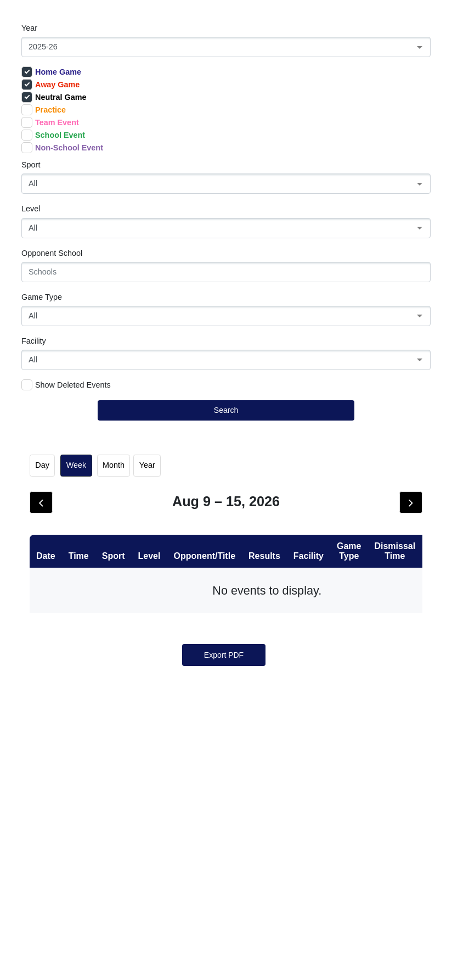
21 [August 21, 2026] (337, 735)
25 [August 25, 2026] (171, 798)
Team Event (50, 122)
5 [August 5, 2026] (226, 610)
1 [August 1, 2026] (393, 547)
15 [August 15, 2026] (393, 673)
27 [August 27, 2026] (281, 798)
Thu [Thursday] (282, 529)
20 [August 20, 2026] (281, 735)
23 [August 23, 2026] (59, 798)
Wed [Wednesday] (226, 529)
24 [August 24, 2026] (115, 798)
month (114, 465)
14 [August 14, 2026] (337, 673)
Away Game (50, 85)
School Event (53, 135)
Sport (31, 165)
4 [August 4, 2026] (171, 610)
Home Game (51, 72)
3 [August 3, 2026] (115, 610)
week (77, 465)
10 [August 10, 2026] (115, 673)
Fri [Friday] (337, 529)
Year (29, 28)
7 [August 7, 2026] (337, 610)
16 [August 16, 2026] (59, 735)
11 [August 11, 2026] (171, 673)
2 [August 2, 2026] (59, 610)
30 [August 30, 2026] (59, 860)
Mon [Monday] (115, 529)
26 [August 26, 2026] (226, 798)
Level (31, 209)
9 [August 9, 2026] (59, 673)
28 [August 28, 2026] (337, 798)
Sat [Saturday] (393, 529)
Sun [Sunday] (59, 529)
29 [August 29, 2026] (393, 798)
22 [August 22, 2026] (393, 735)
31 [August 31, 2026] (115, 860)
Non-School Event (62, 148)
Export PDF (224, 948)
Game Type (42, 297)
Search (226, 410)
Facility (34, 341)
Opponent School (52, 253)
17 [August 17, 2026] (115, 735)
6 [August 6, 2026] (281, 610)
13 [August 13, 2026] (281, 673)
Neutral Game (54, 97)
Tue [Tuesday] (170, 529)
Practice (44, 110)
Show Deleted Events (66, 385)
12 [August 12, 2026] (226, 673)
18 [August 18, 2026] (171, 735)
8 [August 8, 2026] (393, 610)
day (42, 465)
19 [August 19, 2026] (226, 735)
